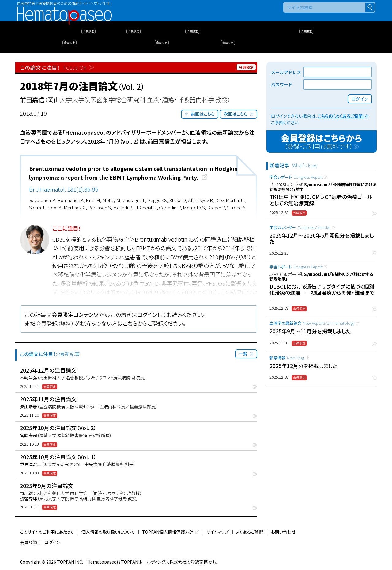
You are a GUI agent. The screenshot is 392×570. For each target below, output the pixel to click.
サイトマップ (218, 532)
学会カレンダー (300, 227)
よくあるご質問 (250, 532)
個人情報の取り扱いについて (108, 532)
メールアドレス (286, 72)
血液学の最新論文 (312, 323)
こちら (130, 323)
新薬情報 (287, 358)
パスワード (282, 84)
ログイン (147, 314)
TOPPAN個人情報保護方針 (168, 532)
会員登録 (28, 542)
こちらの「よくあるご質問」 (341, 116)
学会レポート (296, 177)
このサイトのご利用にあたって (47, 532)
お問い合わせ (283, 532)
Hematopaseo (64, 9)
